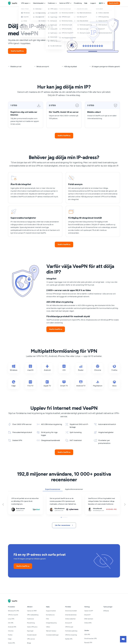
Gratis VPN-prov (32, 627)
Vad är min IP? (89, 611)
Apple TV (47, 384)
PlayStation (98, 384)
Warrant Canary (51, 631)
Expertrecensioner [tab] (53, 489)
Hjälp (86, 3)
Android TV (81, 384)
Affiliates (106, 611)
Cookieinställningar (52, 635)
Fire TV (30, 384)
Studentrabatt (32, 635)
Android (47, 368)
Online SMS (88, 623)
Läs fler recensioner (64, 525)
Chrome (98, 368)
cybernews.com (52, 495)
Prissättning (78, 3)
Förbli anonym (71, 174)
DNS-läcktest (89, 619)
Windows (14, 368)
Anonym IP (68, 623)
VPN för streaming (71, 635)
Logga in (93, 3)
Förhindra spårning (71, 631)
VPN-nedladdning (33, 615)
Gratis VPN (11, 643)
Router (81, 368)
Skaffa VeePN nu (17, 51)
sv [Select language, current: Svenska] (102, 3)
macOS (30, 368)
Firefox (114, 368)
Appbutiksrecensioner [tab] (74, 489)
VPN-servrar (31, 639)
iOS (64, 368)
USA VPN (87, 635)
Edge (14, 384)
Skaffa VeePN (114, 3)
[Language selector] (102, 3)
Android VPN (12, 627)
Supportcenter (51, 611)
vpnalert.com (13, 495)
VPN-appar (26, 3)
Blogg (29, 643)
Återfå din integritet (15, 174)
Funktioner (52, 3)
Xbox (114, 384)
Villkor (48, 627)
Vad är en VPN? (65, 3)
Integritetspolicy (51, 623)
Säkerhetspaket (39, 3)
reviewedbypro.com (92, 495)
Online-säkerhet (70, 619)
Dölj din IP (87, 615)
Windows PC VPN (13, 611)
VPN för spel (69, 627)
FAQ (47, 619)
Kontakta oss (50, 615)
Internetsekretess (71, 615)
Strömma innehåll (71, 611)
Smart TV (64, 384)
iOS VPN (11, 623)
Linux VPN (11, 619)
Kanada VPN (88, 643)
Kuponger (30, 631)
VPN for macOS (13, 615)
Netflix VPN (69, 639)
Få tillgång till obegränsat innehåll (77, 207)
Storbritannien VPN (90, 639)
